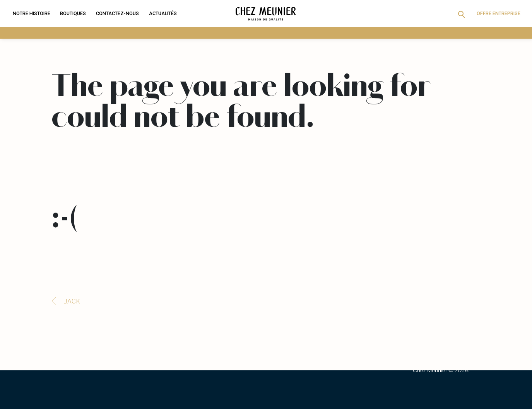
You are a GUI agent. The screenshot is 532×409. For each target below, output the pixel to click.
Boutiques (73, 13)
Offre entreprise (499, 13)
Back (72, 301)
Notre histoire (32, 13)
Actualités (163, 13)
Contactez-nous (117, 13)
